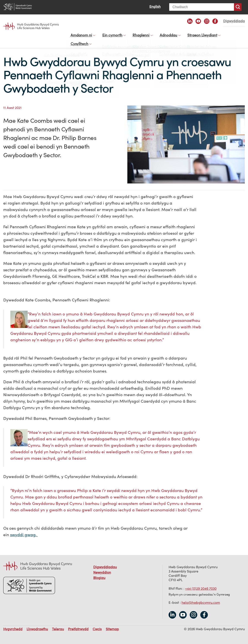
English (155, 6)
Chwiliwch (238, 7)
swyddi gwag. (24, 530)
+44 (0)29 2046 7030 (201, 584)
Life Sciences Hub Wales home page (31, 26)
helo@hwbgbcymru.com (201, 598)
